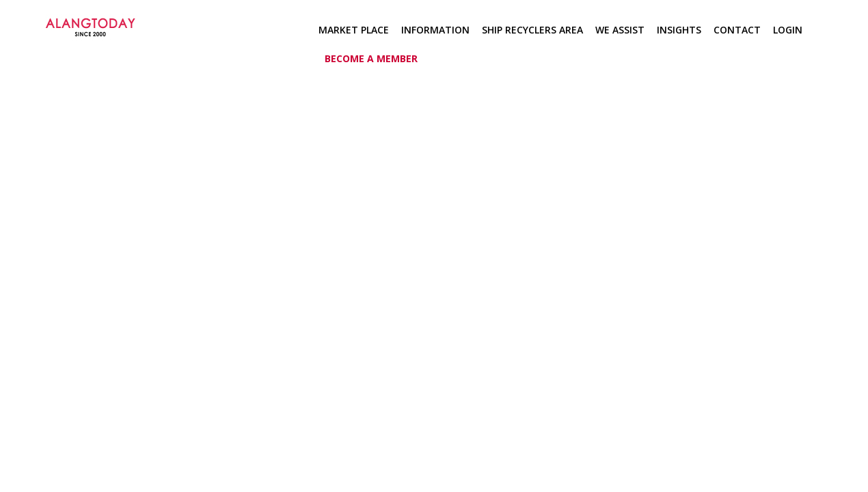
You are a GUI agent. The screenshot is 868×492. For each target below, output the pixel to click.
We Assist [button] (620, 30)
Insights (679, 30)
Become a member (371, 58)
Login (788, 30)
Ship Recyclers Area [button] (532, 30)
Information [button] (435, 30)
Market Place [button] (354, 30)
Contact (737, 30)
